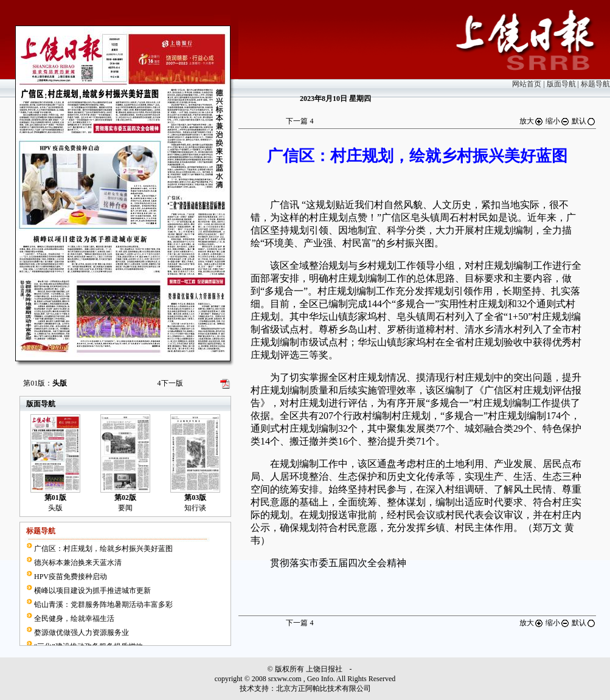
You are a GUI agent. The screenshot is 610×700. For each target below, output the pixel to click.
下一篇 (300, 121)
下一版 (170, 383)
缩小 (558, 121)
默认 (584, 121)
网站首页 (527, 84)
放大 (532, 121)
